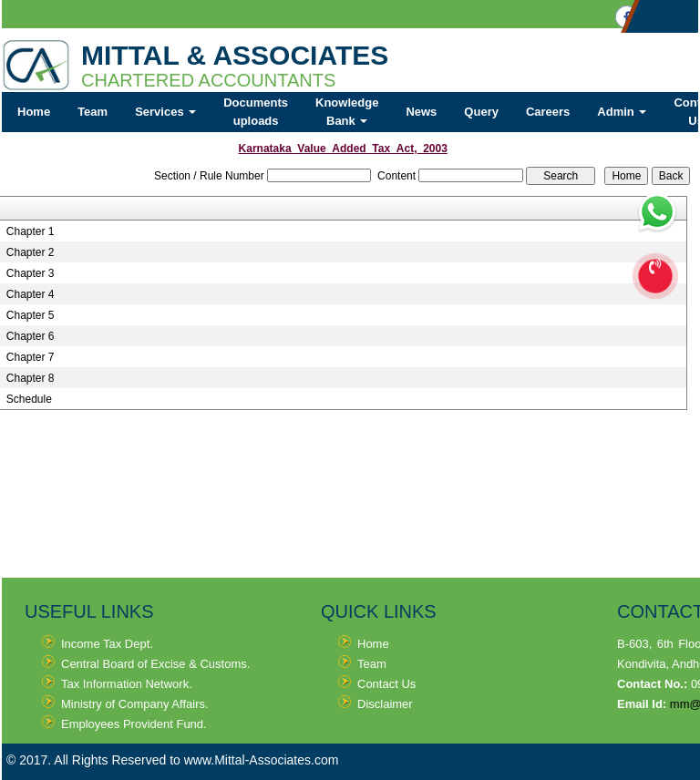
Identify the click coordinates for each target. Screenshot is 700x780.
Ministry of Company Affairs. (135, 704)
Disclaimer (385, 704)
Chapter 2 (31, 252)
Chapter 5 (31, 315)
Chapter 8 (31, 378)
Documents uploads (256, 112)
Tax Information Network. (127, 684)
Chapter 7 (31, 357)
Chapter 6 (31, 336)
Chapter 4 (31, 294)
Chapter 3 (31, 273)
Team (93, 112)
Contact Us (386, 684)
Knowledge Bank (347, 112)
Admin (622, 112)
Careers (548, 112)
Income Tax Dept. (107, 644)
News (421, 112)
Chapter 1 (31, 231)
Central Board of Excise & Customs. (155, 664)
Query (481, 112)
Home (34, 112)
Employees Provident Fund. (134, 724)
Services (165, 112)
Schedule (29, 399)
